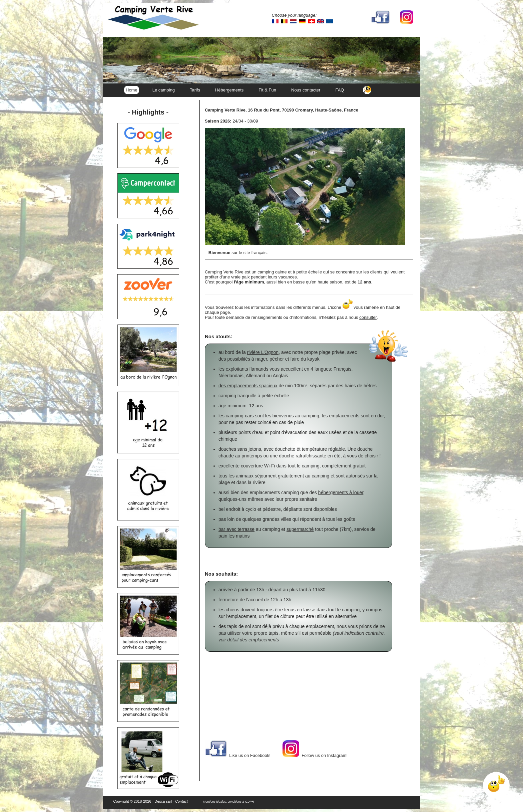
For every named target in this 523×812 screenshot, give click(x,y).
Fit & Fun (267, 90)
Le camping (164, 90)
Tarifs (195, 90)
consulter (368, 317)
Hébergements (229, 90)
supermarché (300, 529)
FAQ (340, 90)
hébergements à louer (341, 492)
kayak (313, 359)
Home (132, 90)
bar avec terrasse (236, 529)
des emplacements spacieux (248, 386)
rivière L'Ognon (263, 352)
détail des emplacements (253, 640)
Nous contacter (306, 90)
